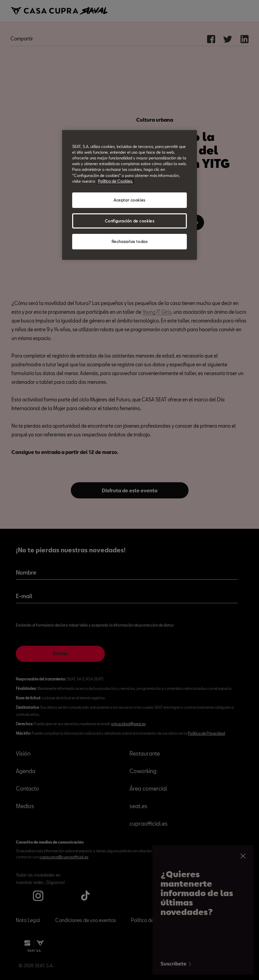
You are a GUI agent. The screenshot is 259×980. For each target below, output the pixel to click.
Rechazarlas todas (130, 241)
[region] (129, 195)
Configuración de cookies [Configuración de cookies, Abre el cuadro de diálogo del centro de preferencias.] (130, 221)
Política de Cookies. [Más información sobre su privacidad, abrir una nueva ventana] (115, 181)
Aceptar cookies (129, 200)
